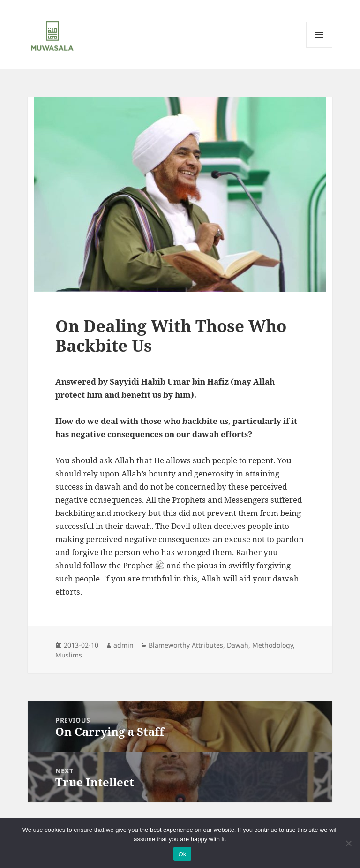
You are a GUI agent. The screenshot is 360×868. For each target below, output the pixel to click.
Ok (182, 854)
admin (124, 645)
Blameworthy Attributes (186, 645)
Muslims (69, 655)
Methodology (273, 645)
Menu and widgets (319, 48)
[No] (348, 843)
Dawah (238, 645)
